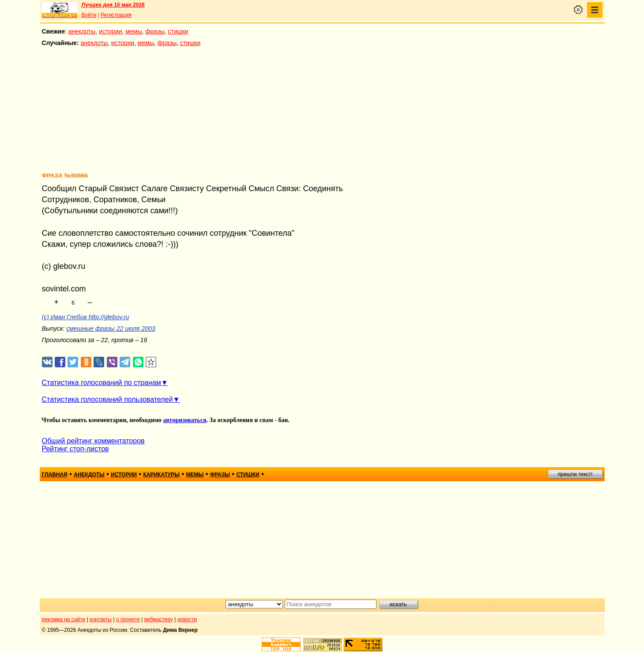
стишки (178, 31)
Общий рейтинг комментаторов (93, 441)
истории (110, 31)
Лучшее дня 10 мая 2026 (113, 5)
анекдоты (82, 31)
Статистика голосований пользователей (107, 399)
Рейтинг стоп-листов (75, 449)
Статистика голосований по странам (102, 383)
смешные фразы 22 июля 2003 (111, 328)
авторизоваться (185, 420)
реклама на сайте (64, 619)
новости (187, 619)
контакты (101, 619)
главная (55, 475)
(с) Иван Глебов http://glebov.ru (86, 317)
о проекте (128, 619)
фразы (155, 31)
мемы (134, 31)
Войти (89, 15)
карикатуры (161, 475)
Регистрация (116, 15)
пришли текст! (575, 474)
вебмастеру (159, 619)
